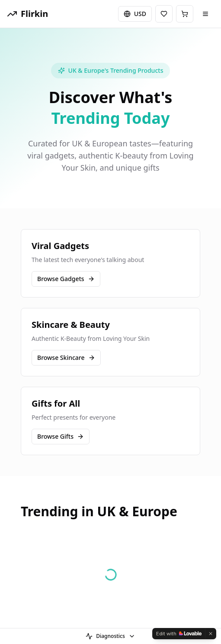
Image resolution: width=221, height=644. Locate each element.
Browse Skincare (66, 358)
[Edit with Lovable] (179, 634)
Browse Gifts (61, 436)
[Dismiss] (211, 634)
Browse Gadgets (66, 279)
